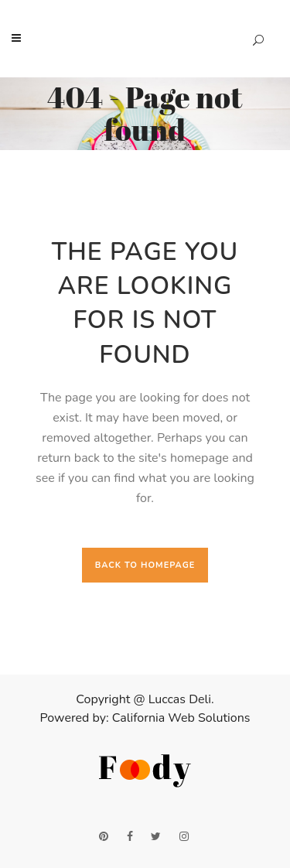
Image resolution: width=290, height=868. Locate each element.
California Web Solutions (181, 718)
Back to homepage (145, 565)
